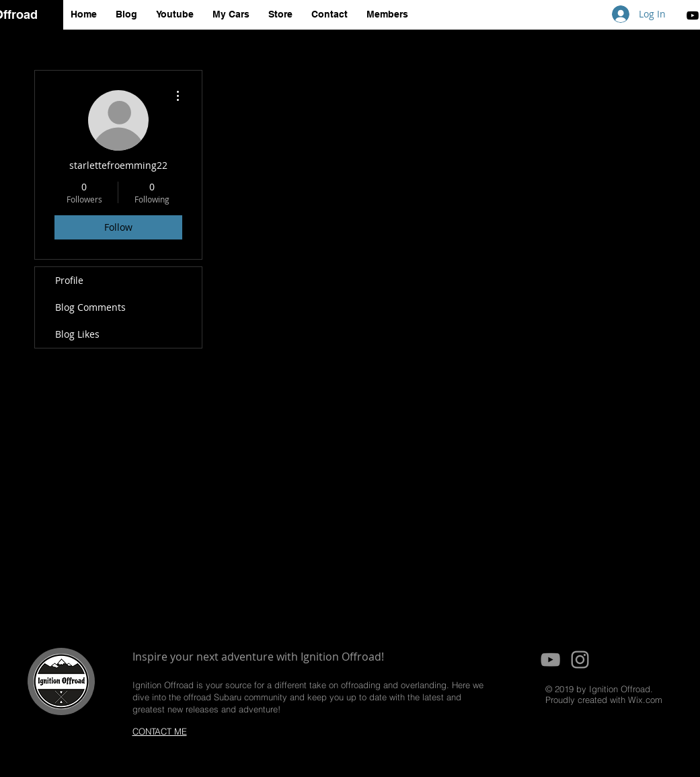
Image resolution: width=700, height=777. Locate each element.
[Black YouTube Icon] (693, 15)
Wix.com (645, 700)
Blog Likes (77, 334)
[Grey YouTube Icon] (550, 660)
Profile (69, 280)
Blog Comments (90, 307)
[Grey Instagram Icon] (580, 660)
